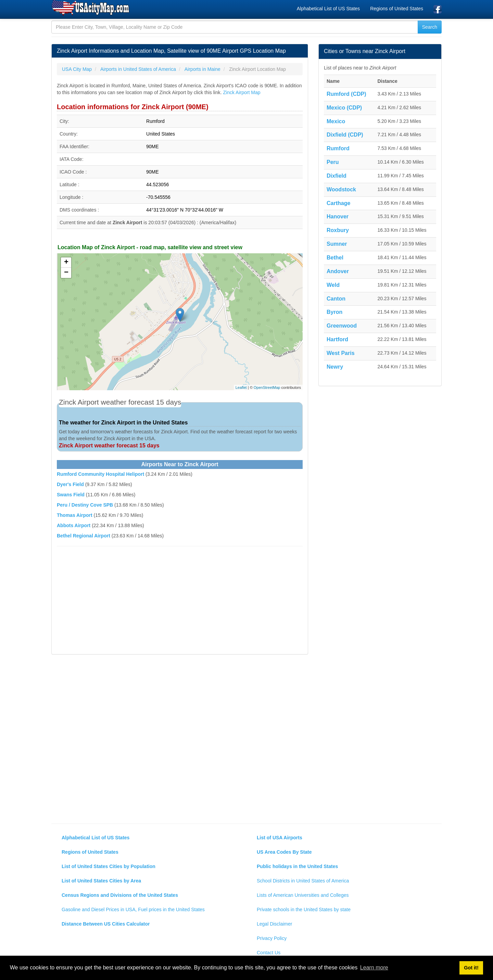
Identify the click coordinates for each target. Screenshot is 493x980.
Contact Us (269, 953)
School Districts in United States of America (303, 881)
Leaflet (241, 387)
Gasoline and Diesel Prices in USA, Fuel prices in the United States (133, 909)
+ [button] (66, 263)
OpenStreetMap (267, 387)
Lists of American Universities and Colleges (303, 895)
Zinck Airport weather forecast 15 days (109, 446)
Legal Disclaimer (274, 924)
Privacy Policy (272, 938)
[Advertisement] (180, 601)
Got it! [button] (471, 968)
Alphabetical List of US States (328, 9)
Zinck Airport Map (242, 92)
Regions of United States (397, 9)
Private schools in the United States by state (304, 909)
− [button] (66, 273)
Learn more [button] (374, 968)
